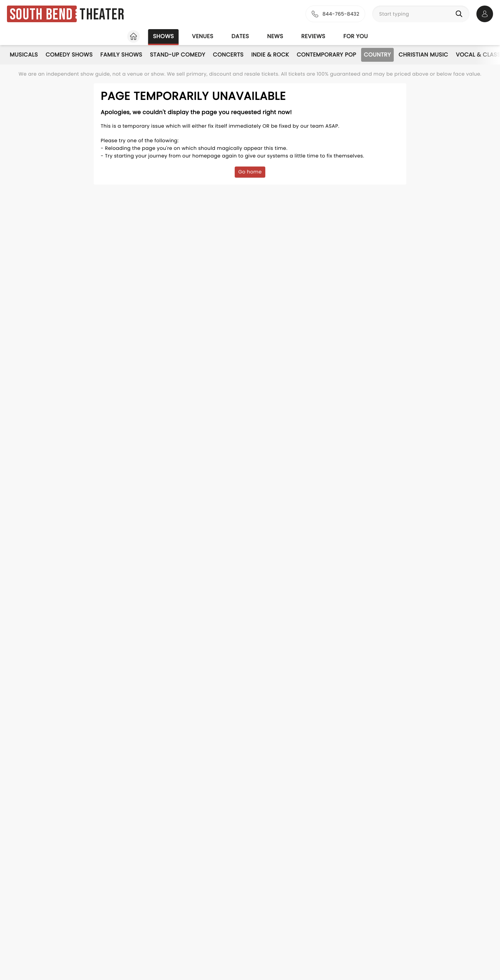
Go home (250, 172)
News (275, 36)
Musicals (24, 55)
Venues (203, 36)
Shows (163, 36)
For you (356, 36)
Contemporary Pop (326, 55)
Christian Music (423, 55)
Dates (240, 36)
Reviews (313, 36)
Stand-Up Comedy (178, 55)
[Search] (460, 14)
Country (377, 55)
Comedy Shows (69, 55)
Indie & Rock (270, 55)
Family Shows (121, 55)
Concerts (228, 55)
